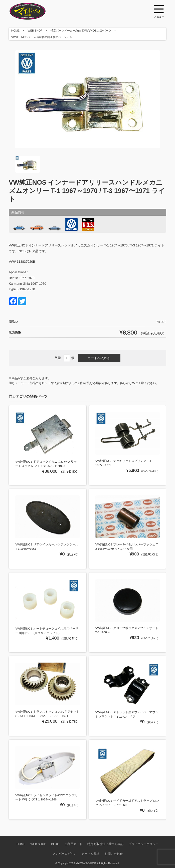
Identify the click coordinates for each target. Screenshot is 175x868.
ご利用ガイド (73, 844)
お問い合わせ (114, 854)
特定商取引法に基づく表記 (105, 844)
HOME (15, 31)
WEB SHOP (35, 31)
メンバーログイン (65, 854)
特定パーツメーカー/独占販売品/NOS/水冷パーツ (81, 31)
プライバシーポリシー (143, 844)
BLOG (55, 844)
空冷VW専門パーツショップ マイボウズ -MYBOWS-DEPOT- (34, 11)
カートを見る (91, 854)
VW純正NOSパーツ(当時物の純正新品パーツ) (39, 37)
